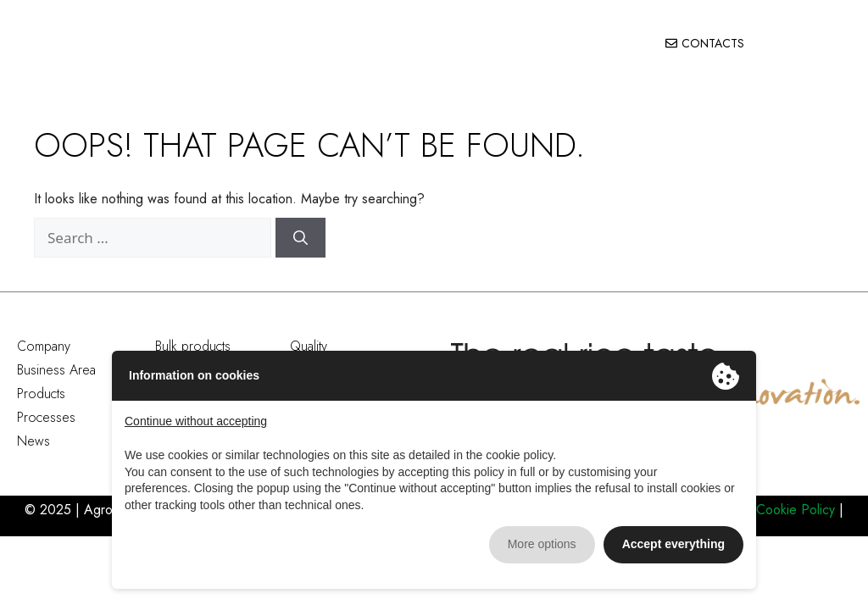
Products (41, 394)
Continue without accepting (196, 421)
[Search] (300, 238)
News (33, 441)
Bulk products (193, 346)
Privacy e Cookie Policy (767, 510)
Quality (309, 346)
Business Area (56, 370)
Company (44, 346)
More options (542, 544)
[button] (835, 44)
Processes (46, 417)
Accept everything (673, 544)
